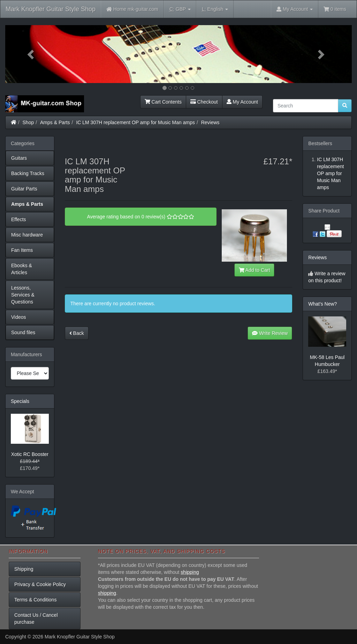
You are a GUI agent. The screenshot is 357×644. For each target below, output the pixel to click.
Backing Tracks (28, 173)
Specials (20, 401)
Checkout (204, 102)
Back (77, 333)
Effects (19, 219)
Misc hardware (27, 235)
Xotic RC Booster (30, 454)
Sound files (23, 332)
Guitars (19, 158)
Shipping (24, 569)
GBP (180, 9)
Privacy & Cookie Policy (40, 584)
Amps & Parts (55, 122)
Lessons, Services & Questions (23, 295)
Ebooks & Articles (22, 269)
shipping (190, 572)
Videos (19, 317)
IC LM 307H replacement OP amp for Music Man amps (135, 122)
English (215, 9)
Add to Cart (255, 270)
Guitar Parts (24, 189)
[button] (31, 54)
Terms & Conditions (35, 600)
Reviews (210, 122)
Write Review (270, 333)
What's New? (322, 304)
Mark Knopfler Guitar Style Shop (51, 9)
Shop (28, 122)
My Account (242, 102)
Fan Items (22, 250)
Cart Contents (163, 102)
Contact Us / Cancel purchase (36, 619)
